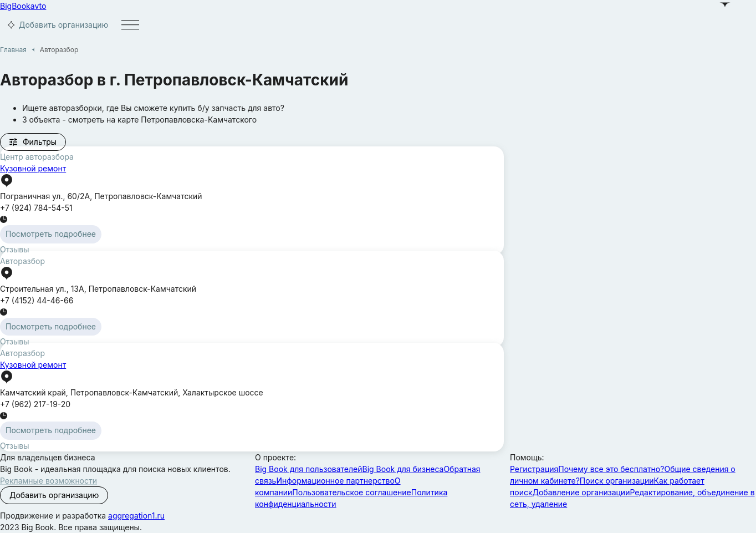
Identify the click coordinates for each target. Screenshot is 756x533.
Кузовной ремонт (33, 168)
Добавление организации (581, 492)
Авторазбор (22, 261)
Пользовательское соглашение (351, 492)
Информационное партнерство (335, 481)
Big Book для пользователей (309, 469)
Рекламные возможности (48, 481)
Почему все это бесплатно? (611, 469)
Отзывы (14, 249)
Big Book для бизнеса (403, 469)
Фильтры (32, 142)
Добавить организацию (56, 25)
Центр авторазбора (37, 157)
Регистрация (534, 469)
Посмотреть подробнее (51, 234)
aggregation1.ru (136, 516)
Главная (13, 50)
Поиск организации (617, 481)
